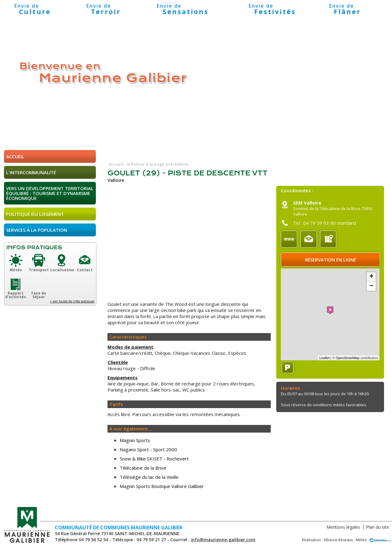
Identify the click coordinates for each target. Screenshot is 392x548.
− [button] (371, 286)
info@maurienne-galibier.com (223, 540)
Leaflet (324, 358)
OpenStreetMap (348, 358)
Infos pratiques (34, 248)
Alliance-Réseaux (338, 540)
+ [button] (371, 277)
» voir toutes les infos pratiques (72, 301)
